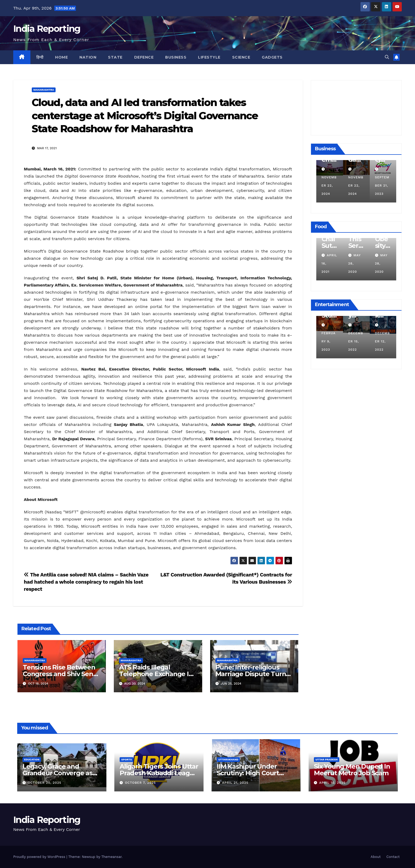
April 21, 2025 (235, 783)
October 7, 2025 (140, 783)
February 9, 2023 (355, 341)
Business (176, 57)
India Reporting (47, 29)
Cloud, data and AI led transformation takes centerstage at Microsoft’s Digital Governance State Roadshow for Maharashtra (145, 116)
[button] (387, 57)
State (115, 57)
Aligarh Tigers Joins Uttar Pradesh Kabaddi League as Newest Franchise (159, 773)
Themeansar (112, 857)
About (376, 857)
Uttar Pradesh (327, 759)
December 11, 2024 (328, 186)
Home (61, 57)
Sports (127, 759)
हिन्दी (40, 57)
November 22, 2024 (355, 186)
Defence (144, 57)
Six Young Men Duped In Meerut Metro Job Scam (352, 770)
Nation (88, 57)
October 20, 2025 (45, 783)
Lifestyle (209, 57)
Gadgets (272, 57)
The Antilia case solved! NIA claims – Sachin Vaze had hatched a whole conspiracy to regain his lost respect (86, 582)
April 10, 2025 (332, 783)
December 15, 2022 (382, 341)
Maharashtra (44, 90)
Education (32, 759)
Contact (393, 857)
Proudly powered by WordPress (40, 857)
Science (241, 57)
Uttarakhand (228, 759)
